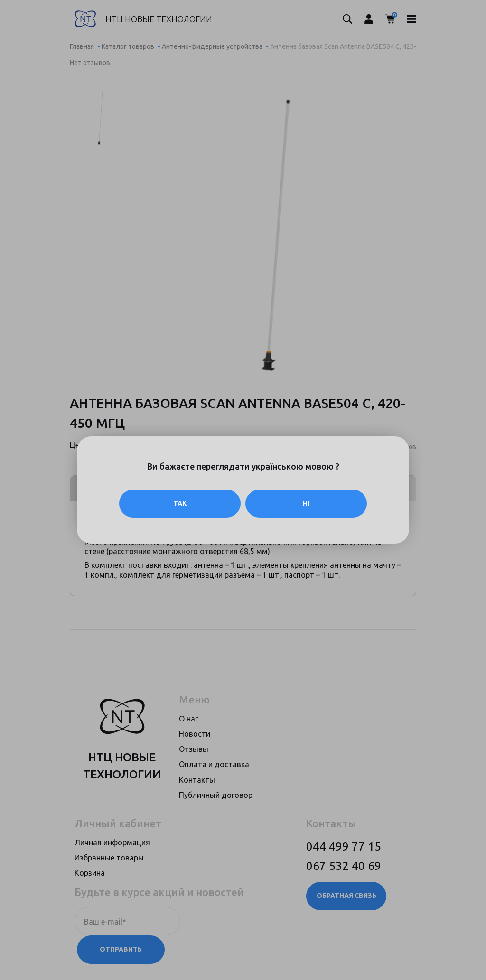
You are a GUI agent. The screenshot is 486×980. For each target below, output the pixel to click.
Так (180, 503)
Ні (306, 503)
